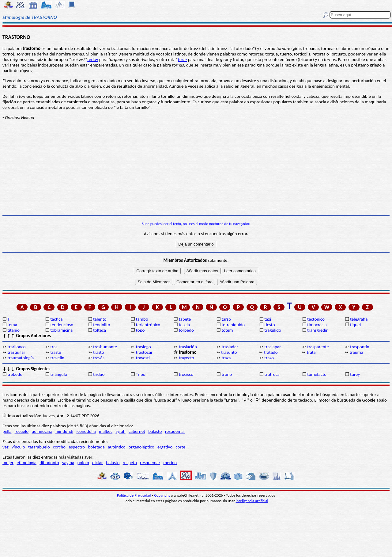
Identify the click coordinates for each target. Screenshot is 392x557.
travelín (57, 358)
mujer (8, 463)
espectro (77, 447)
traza (226, 358)
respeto (130, 463)
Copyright (162, 495)
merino (170, 463)
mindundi (64, 431)
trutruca (272, 374)
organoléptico (141, 447)
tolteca (100, 330)
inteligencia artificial (252, 501)
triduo (99, 374)
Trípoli (142, 374)
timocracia (317, 325)
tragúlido (273, 330)
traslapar (273, 347)
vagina (68, 463)
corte (180, 447)
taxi (268, 319)
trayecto (187, 358)
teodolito (102, 325)
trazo (269, 358)
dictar (98, 463)
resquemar (175, 431)
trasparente (318, 347)
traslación (188, 347)
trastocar (144, 352)
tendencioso (62, 325)
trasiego (143, 347)
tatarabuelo (39, 447)
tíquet (356, 325)
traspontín (360, 347)
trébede (15, 374)
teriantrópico (148, 325)
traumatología (21, 358)
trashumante (105, 347)
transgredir (317, 330)
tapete (185, 319)
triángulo (59, 374)
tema (12, 325)
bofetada (96, 447)
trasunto (229, 352)
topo (140, 330)
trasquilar (16, 352)
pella (7, 431)
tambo (142, 319)
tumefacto (317, 374)
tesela (184, 325)
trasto (99, 352)
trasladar (230, 347)
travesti (143, 358)
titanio (13, 330)
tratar (312, 352)
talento (100, 319)
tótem (227, 330)
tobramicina (61, 330)
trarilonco (16, 347)
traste (56, 352)
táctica (56, 319)
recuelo (22, 431)
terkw (93, 59)
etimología (26, 463)
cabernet (137, 431)
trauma (356, 352)
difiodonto (49, 463)
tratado (271, 352)
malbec (106, 431)
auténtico (117, 447)
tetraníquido (233, 325)
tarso (226, 319)
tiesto (269, 325)
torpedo (186, 330)
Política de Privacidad (135, 495)
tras (54, 347)
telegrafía (359, 319)
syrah (120, 431)
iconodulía (86, 431)
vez (6, 447)
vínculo (18, 447)
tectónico (316, 319)
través (99, 358)
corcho (59, 447)
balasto (155, 431)
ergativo (165, 447)
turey (355, 374)
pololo (83, 463)
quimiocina (42, 431)
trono (227, 374)
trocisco (186, 374)
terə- (183, 59)
